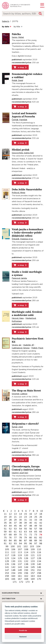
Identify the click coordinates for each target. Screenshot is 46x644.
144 (26, 567)
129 (7, 561)
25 (36, 517)
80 (31, 538)
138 (26, 564)
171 (15, 582)
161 (20, 576)
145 (33, 567)
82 (41, 538)
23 (26, 517)
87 (26, 541)
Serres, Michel (18, 37)
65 (36, 532)
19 (5, 517)
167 (20, 579)
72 (31, 535)
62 (20, 532)
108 (26, 549)
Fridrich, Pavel (37, 348)
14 (20, 514)
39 (26, 523)
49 (36, 526)
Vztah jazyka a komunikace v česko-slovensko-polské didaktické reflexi (27, 233)
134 (39, 561)
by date (7, 27)
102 (26, 546)
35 (5, 523)
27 (5, 520)
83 (5, 541)
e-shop (20, 67)
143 (20, 567)
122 (39, 555)
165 (7, 579)
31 (26, 520)
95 (26, 544)
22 (20, 517)
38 (20, 523)
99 (7, 546)
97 (36, 544)
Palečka (16, 34)
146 (39, 567)
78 (20, 538)
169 (33, 579)
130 (13, 561)
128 (39, 558)
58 (41, 529)
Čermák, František (20, 120)
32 (31, 520)
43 (5, 526)
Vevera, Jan (16, 345)
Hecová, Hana (18, 318)
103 (32, 546)
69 (15, 535)
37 (15, 523)
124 (13, 558)
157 (33, 573)
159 (7, 576)
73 (36, 535)
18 (41, 514)
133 (33, 561)
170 (39, 579)
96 (31, 544)
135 (7, 564)
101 (19, 546)
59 (5, 532)
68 (10, 535)
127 (33, 558)
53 (15, 529)
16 (31, 514)
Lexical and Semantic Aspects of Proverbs (24, 115)
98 (41, 544)
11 (5, 514)
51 (5, 529)
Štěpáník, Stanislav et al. (22, 239)
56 (31, 529)
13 (15, 514)
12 (10, 514)
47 (26, 526)
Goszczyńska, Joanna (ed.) (23, 153)
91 (5, 544)
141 (7, 567)
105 (7, 549)
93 (15, 544)
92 (10, 544)
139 (33, 564)
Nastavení (23, 637)
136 (13, 564)
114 (26, 552)
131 (20, 561)
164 (39, 576)
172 (21, 582)
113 (20, 552)
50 (41, 526)
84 (10, 541)
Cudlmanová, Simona (21, 348)
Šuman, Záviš (17, 427)
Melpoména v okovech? (25, 424)
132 (26, 561)
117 (7, 555)
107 (20, 549)
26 (41, 517)
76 (10, 538)
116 (39, 552)
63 (26, 532)
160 (13, 576)
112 (13, 552)
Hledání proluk (21, 150)
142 (13, 567)
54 (20, 529)
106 (13, 549)
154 (13, 573)
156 (26, 573)
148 (13, 570)
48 (31, 526)
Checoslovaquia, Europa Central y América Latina (26, 468)
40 (31, 523)
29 (15, 520)
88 (31, 541)
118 (13, 555)
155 (20, 573)
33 (36, 520)
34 (41, 520)
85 (15, 541)
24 (31, 517)
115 (33, 552)
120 (26, 555)
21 (15, 517)
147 (7, 570)
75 (5, 538)
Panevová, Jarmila (19, 278)
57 (36, 529)
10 (42, 511)
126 (26, 558)
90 (41, 541)
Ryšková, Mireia (18, 193)
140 (39, 564)
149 (20, 570)
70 (20, 535)
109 (33, 549)
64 (31, 532)
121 (33, 555)
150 (26, 570)
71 (26, 535)
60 (10, 532)
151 (33, 570)
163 (33, 576)
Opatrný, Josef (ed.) (20, 473)
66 (41, 532)
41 (36, 523)
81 (36, 538)
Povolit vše (23, 631)
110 (39, 549)
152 (39, 570)
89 (36, 541)
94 (20, 544)
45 (15, 526)
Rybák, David (17, 80)
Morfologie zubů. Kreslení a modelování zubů (27, 314)
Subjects (6, 21)
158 (39, 573)
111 (7, 552)
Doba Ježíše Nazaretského (27, 189)
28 (10, 520)
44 (10, 526)
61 (15, 532)
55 (26, 529)
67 (5, 535)
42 (41, 523)
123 (7, 558)
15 (26, 514)
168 (26, 579)
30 (20, 520)
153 (7, 573)
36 (10, 523)
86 (20, 541)
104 (38, 546)
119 (20, 555)
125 (20, 558)
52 (10, 529)
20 (10, 517)
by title (18, 27)
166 (13, 579)
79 (26, 538)
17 (36, 514)
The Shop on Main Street (26, 391)
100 (13, 546)
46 (20, 526)
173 (28, 582)
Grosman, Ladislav (20, 394)
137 (20, 564)
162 (26, 576)
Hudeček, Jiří (28, 345)
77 (15, 538)
